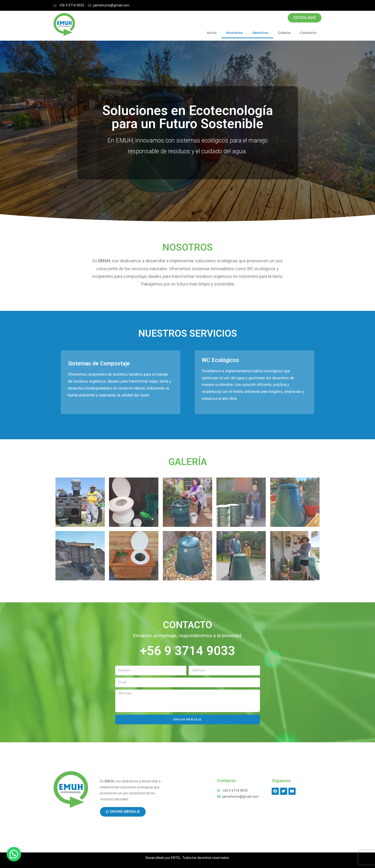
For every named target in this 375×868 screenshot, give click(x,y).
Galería (284, 33)
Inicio (212, 33)
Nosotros (234, 33)
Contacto (308, 33)
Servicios (260, 33)
